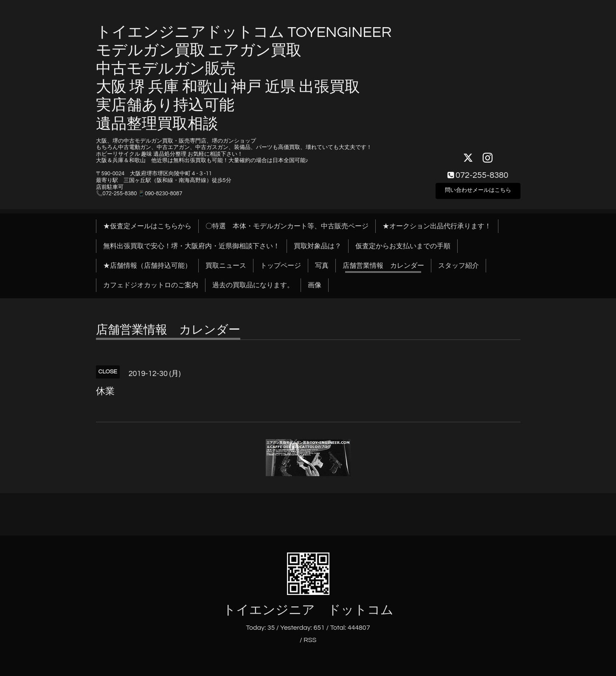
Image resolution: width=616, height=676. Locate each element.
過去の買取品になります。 (253, 285)
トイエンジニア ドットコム (308, 610)
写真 (322, 266)
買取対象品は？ (318, 246)
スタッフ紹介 (458, 266)
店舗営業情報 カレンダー (383, 266)
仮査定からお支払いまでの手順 (403, 246)
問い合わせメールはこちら (478, 189)
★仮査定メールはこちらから (147, 226)
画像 (315, 285)
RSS (310, 640)
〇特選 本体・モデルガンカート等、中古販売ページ (287, 226)
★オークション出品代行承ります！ (437, 226)
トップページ (281, 266)
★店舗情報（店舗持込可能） (147, 266)
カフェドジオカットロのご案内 (151, 285)
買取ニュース (226, 266)
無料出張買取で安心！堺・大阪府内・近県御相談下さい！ (191, 246)
